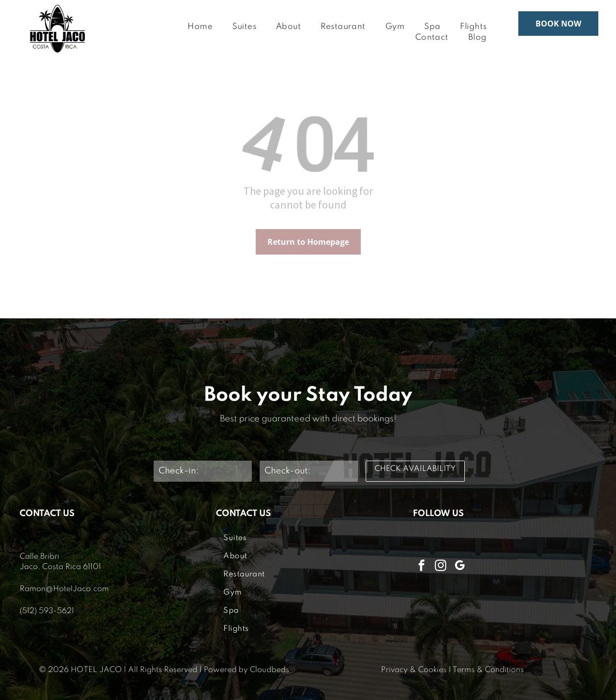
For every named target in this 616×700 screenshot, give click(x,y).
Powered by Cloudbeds (246, 670)
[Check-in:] (203, 471)
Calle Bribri (40, 557)
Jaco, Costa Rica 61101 (60, 567)
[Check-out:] (309, 471)
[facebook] (421, 567)
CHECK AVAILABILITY (415, 469)
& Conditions (500, 670)
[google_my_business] (460, 567)
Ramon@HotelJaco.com (64, 589)
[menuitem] (200, 27)
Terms (464, 670)
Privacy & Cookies (414, 670)
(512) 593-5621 (47, 611)
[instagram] (441, 567)
